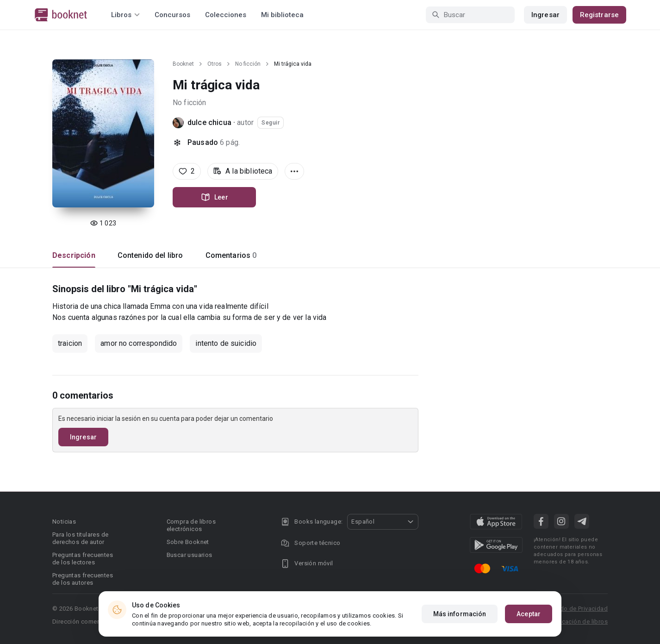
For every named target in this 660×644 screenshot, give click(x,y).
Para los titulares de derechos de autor (80, 538)
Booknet (183, 64)
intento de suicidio (226, 343)
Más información (460, 614)
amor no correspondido (139, 343)
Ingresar (545, 15)
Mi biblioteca (282, 15)
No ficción (248, 64)
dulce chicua (209, 122)
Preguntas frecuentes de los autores (83, 579)
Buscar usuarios (190, 555)
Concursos (172, 15)
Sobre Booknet (188, 542)
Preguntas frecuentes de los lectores (83, 559)
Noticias (64, 522)
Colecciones (226, 15)
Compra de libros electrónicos (191, 525)
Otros (215, 64)
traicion (70, 343)
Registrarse (599, 15)
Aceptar (529, 614)
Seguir (271, 123)
